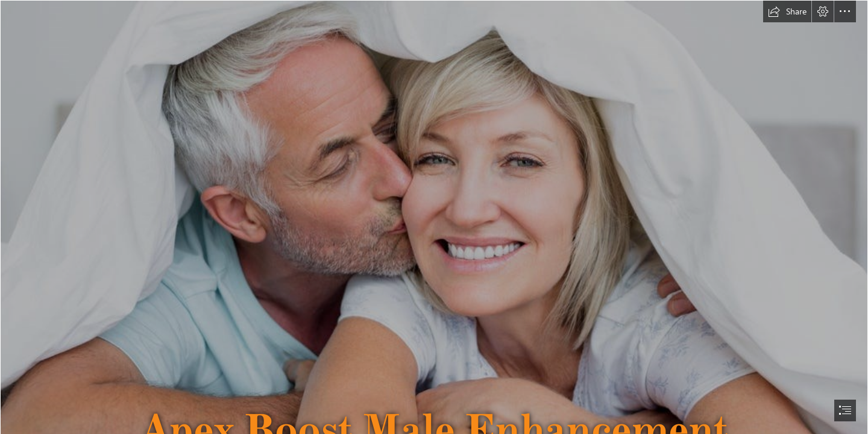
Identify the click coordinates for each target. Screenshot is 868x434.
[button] (787, 11)
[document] (434, 217)
